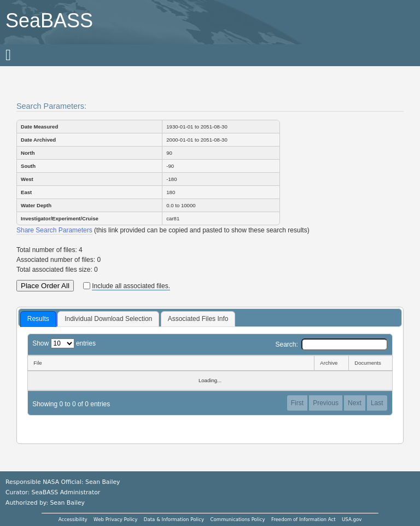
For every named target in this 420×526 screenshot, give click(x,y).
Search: (331, 344)
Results (38, 319)
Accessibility (73, 519)
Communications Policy (237, 519)
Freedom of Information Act (304, 519)
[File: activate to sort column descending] (171, 363)
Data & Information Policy (174, 519)
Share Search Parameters (54, 230)
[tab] (38, 319)
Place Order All (45, 286)
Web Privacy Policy (115, 519)
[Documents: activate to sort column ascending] (371, 363)
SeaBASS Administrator (66, 492)
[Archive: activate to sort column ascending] (331, 363)
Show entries (64, 343)
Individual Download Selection (108, 319)
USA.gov (352, 519)
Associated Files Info (198, 319)
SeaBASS (49, 21)
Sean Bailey (67, 503)
